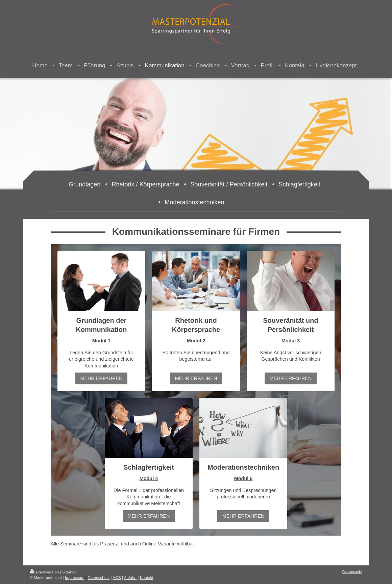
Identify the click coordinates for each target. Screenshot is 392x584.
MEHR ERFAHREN (102, 378)
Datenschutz (99, 577)
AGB (117, 577)
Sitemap (69, 572)
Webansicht (352, 571)
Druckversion (44, 572)
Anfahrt (130, 577)
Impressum (75, 577)
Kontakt (147, 577)
